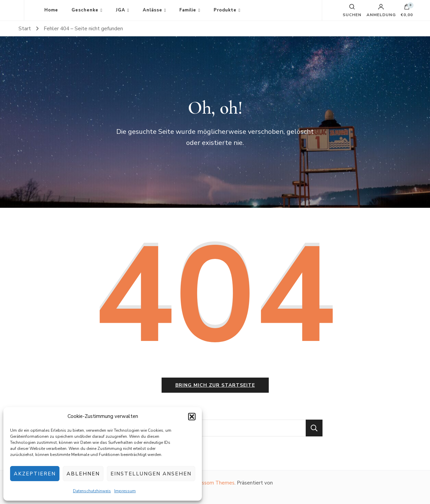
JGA (121, 10)
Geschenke (85, 10)
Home (51, 10)
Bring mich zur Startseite (215, 385)
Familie (188, 10)
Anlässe (153, 10)
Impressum (125, 491)
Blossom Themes (214, 483)
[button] (192, 417)
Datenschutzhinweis (92, 491)
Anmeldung (381, 10)
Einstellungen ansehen (151, 474)
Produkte (225, 10)
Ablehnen (83, 474)
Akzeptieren (35, 474)
